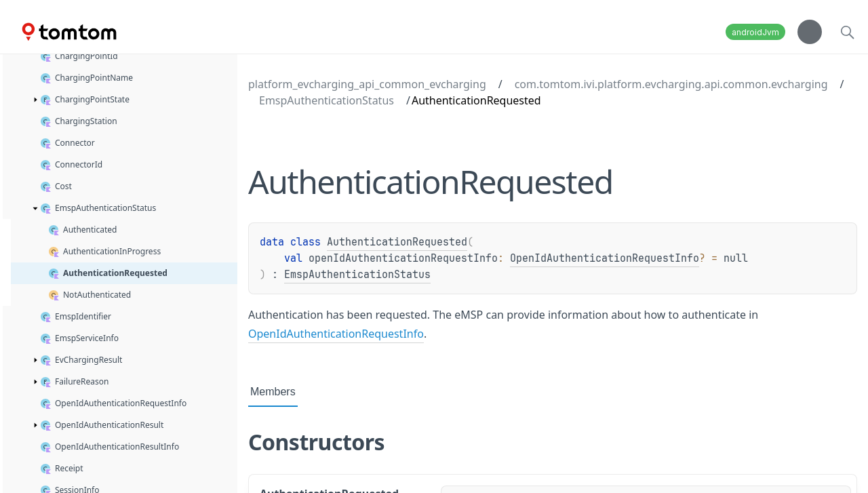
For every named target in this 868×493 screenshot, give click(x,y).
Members (273, 392)
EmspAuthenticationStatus (327, 100)
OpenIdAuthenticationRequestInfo (605, 258)
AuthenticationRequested (397, 242)
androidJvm (755, 32)
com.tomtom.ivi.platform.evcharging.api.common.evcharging (671, 84)
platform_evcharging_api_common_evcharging (367, 84)
